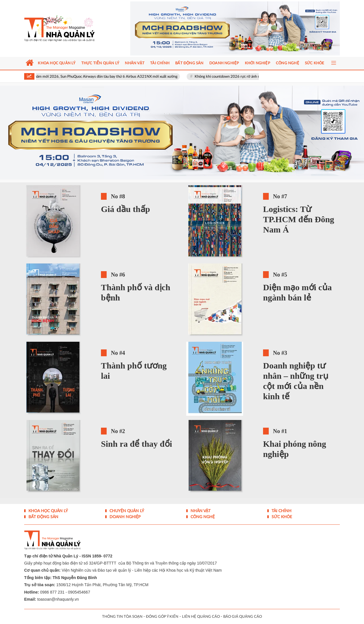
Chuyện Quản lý (126, 511)
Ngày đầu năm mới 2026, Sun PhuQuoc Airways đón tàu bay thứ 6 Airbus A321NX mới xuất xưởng (101, 77)
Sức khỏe (281, 517)
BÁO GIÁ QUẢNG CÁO (243, 617)
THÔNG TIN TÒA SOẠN (122, 617)
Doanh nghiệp (124, 517)
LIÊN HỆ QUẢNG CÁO (201, 617)
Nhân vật (200, 511)
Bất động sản (43, 517)
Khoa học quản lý (48, 511)
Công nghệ (202, 517)
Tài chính (281, 511)
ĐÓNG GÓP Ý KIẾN (162, 617)
